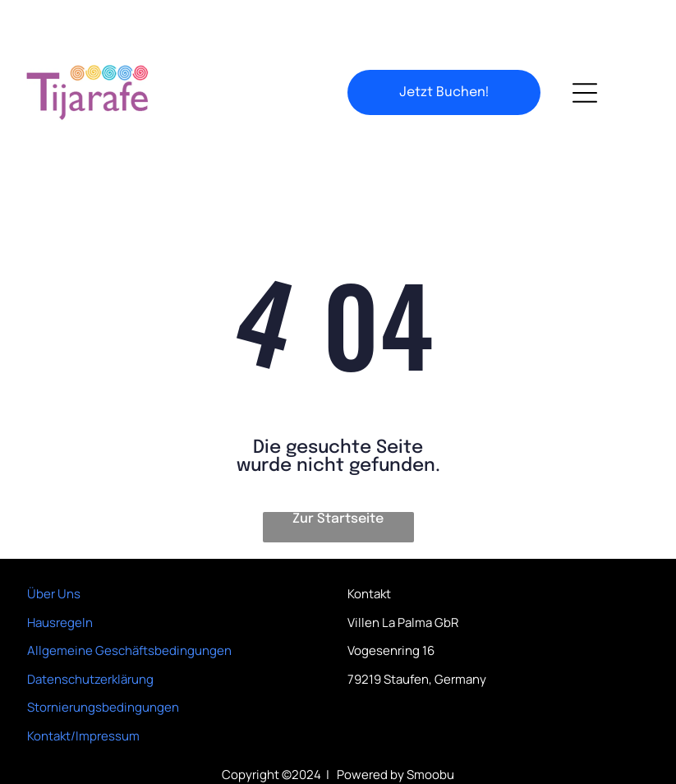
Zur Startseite (338, 478)
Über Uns (54, 553)
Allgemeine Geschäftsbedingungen (129, 609)
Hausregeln (60, 581)
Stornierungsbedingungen (103, 666)
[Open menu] (585, 52)
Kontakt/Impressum (83, 695)
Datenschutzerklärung (90, 638)
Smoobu (430, 733)
